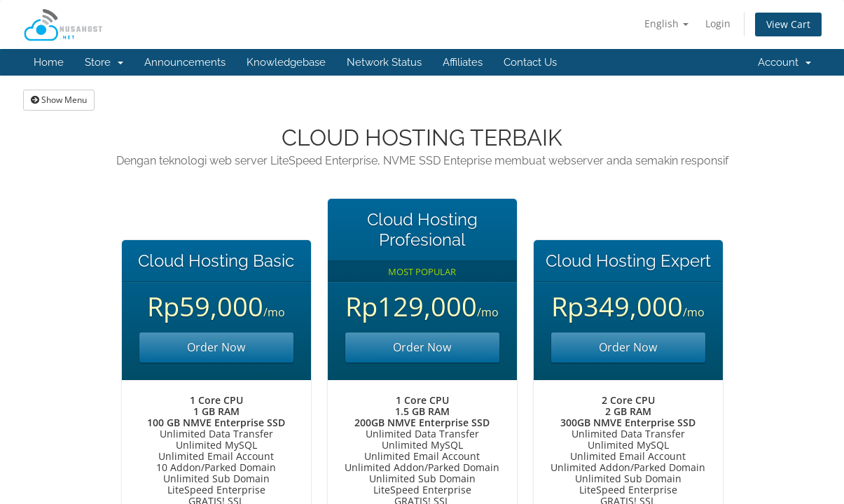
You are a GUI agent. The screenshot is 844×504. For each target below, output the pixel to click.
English (666, 23)
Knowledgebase (286, 62)
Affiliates (463, 62)
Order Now (216, 347)
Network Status (384, 62)
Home (49, 62)
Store (104, 62)
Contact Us (530, 62)
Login (718, 23)
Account (784, 62)
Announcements (185, 62)
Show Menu (59, 100)
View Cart (788, 24)
